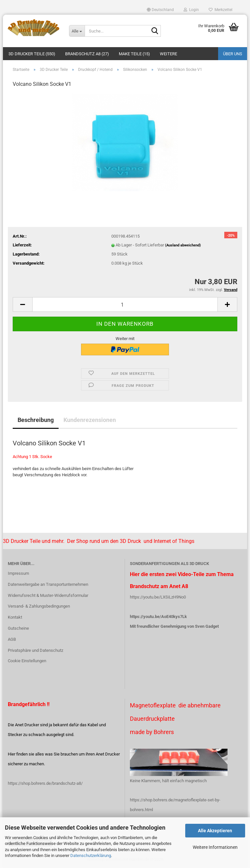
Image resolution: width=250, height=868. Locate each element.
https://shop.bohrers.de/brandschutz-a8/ (45, 783)
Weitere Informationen (215, 847)
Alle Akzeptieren (215, 831)
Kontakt (15, 617)
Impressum (18, 573)
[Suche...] (77, 31)
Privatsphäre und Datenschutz (35, 650)
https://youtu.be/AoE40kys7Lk (158, 617)
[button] (160, 10)
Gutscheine (18, 628)
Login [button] (191, 10)
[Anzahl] (125, 304)
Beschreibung (36, 420)
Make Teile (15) (134, 54)
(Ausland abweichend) (183, 245)
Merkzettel (221, 10)
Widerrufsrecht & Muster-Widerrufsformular (48, 595)
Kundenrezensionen (90, 420)
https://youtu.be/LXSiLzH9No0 (158, 597)
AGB (12, 639)
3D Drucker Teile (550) (32, 54)
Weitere (168, 54)
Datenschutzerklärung (91, 855)
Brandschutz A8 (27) (87, 54)
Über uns (233, 54)
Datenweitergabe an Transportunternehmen (48, 584)
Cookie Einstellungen (27, 661)
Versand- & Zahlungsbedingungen (39, 606)
